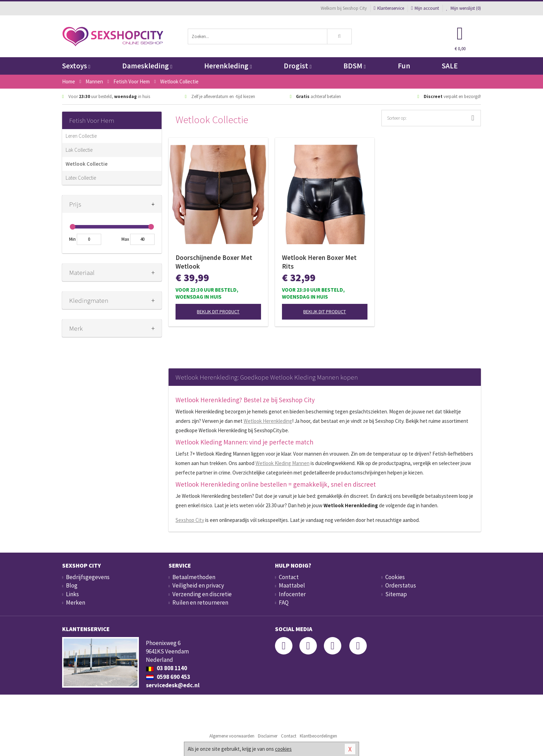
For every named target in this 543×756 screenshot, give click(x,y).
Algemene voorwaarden (232, 736)
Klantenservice (389, 8)
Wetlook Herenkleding (268, 421)
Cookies (395, 577)
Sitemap (396, 594)
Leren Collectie (81, 136)
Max (125, 239)
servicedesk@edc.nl (173, 685)
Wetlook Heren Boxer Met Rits (319, 262)
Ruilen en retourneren (200, 602)
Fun (404, 66)
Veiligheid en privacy (198, 585)
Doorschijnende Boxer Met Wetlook (214, 262)
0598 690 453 (168, 677)
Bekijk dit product (218, 312)
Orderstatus (401, 585)
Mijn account (425, 8)
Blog (72, 585)
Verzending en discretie (202, 594)
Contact (289, 577)
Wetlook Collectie (87, 164)
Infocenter (292, 594)
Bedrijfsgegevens (88, 577)
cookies (283, 749)
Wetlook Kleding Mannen (282, 463)
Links (72, 594)
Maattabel (292, 585)
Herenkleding (228, 66)
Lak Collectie (79, 150)
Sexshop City (190, 520)
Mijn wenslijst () (463, 8)
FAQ (284, 602)
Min (72, 239)
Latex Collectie (81, 178)
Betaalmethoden (194, 577)
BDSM (354, 66)
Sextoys (76, 66)
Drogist (297, 66)
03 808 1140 (166, 668)
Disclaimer (268, 736)
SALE (450, 66)
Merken (76, 602)
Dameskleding (147, 66)
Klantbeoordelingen (318, 736)
